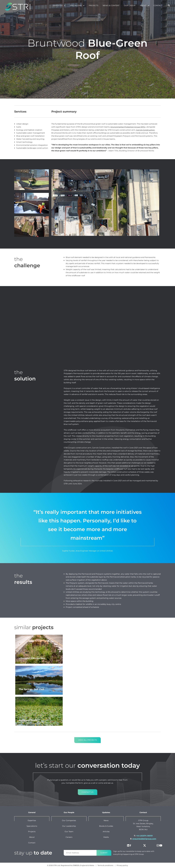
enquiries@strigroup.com (144, 839)
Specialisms (32, 826)
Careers (69, 837)
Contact (158, 5)
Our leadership (69, 826)
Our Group (130, 5)
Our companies (69, 820)
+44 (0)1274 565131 (144, 836)
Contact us (88, 792)
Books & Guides (106, 826)
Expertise (58, 5)
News (106, 820)
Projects (32, 832)
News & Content (111, 5)
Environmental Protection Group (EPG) (128, 127)
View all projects (87, 740)
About (143, 5)
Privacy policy (122, 865)
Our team (69, 832)
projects (94, 5)
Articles (106, 832)
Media (106, 837)
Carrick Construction (145, 130)
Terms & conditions (105, 865)
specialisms (76, 5)
